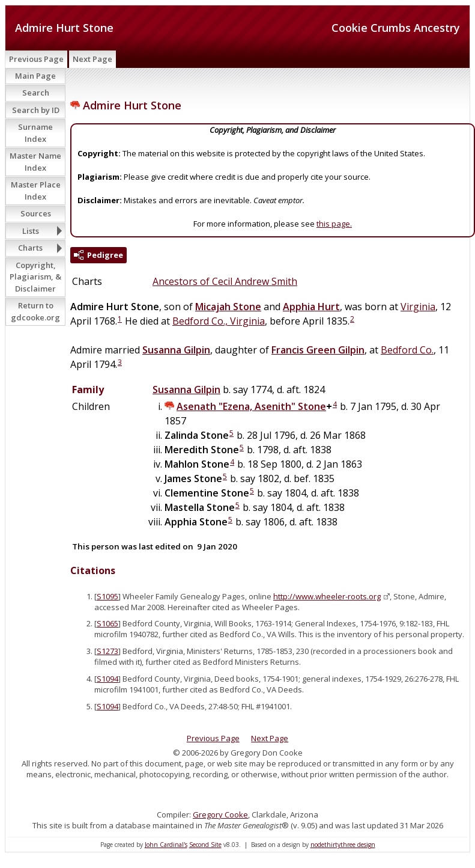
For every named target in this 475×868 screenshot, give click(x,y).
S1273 (107, 651)
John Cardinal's (166, 845)
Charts (30, 248)
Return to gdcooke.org (35, 311)
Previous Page (36, 59)
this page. (334, 224)
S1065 (107, 623)
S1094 (107, 679)
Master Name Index (35, 162)
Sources (36, 213)
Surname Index (35, 133)
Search (36, 93)
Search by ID (36, 110)
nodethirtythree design (343, 845)
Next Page (92, 59)
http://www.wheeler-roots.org (327, 596)
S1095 (107, 596)
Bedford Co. (407, 350)
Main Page (35, 76)
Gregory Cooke (220, 815)
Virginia (418, 307)
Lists (31, 231)
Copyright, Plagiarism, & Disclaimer (35, 277)
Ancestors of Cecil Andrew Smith (225, 281)
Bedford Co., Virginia (219, 321)
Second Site (205, 845)
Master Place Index (36, 191)
